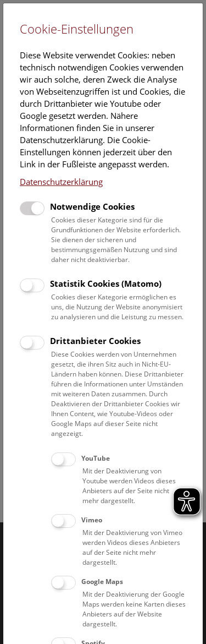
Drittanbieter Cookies (95, 341)
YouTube (96, 458)
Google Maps (102, 582)
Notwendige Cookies (92, 206)
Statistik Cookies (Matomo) (106, 283)
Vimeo (92, 520)
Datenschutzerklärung (61, 182)
